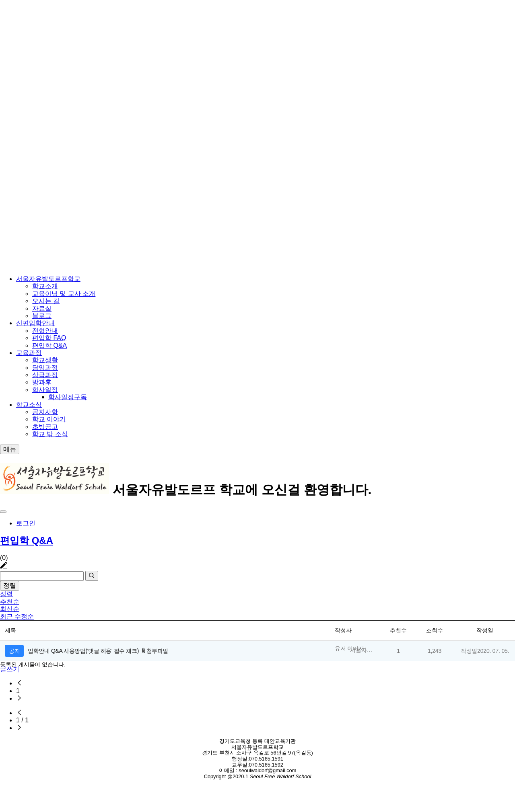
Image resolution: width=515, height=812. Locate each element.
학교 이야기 (49, 419)
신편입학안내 (35, 323)
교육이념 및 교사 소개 (64, 294)
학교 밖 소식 (50, 434)
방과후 (42, 382)
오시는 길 (46, 301)
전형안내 (45, 331)
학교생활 (45, 360)
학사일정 (45, 390)
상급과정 (45, 375)
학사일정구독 (68, 397)
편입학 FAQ (49, 338)
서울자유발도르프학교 (48, 279)
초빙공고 (45, 427)
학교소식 (29, 405)
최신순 (10, 609)
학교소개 (45, 286)
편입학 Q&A (49, 346)
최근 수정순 (17, 616)
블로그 (42, 316)
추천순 (10, 602)
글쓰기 (10, 669)
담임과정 (45, 368)
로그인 (26, 523)
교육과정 (29, 353)
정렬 (10, 585)
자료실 (42, 309)
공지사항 (45, 412)
